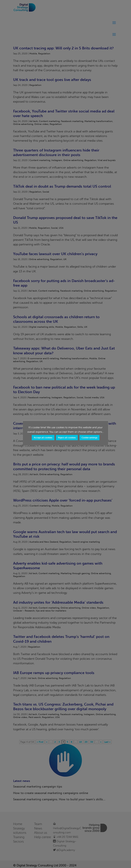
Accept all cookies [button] (43, 438)
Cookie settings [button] (89, 438)
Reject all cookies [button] (67, 438)
